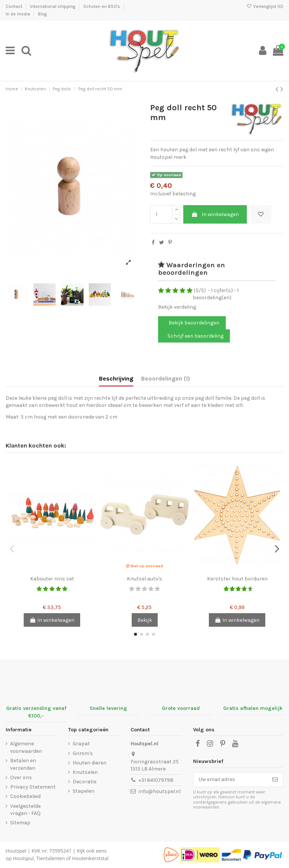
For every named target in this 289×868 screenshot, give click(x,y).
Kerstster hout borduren (237, 579)
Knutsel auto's (144, 579)
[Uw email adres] (230, 780)
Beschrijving (116, 378)
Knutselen (85, 772)
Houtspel (16, 851)
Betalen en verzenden (23, 764)
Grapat (81, 744)
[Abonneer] (275, 780)
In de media (18, 14)
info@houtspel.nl (160, 791)
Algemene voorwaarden (26, 747)
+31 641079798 (156, 780)
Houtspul (23, 858)
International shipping (53, 6)
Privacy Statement (33, 787)
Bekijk (145, 620)
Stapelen (84, 791)
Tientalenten (50, 858)
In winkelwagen (215, 214)
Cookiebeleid (25, 796)
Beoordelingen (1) (166, 378)
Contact (14, 6)
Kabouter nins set (52, 579)
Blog (42, 14)
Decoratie (84, 782)
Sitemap (20, 823)
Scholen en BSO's (102, 6)
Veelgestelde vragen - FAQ (25, 810)
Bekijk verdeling (177, 307)
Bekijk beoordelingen (193, 323)
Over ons (21, 777)
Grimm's (83, 753)
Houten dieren (90, 763)
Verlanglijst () (265, 6)
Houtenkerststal (90, 858)
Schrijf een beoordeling (195, 336)
